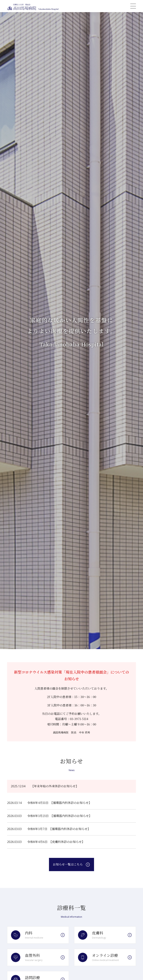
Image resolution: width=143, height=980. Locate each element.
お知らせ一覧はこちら (68, 864)
